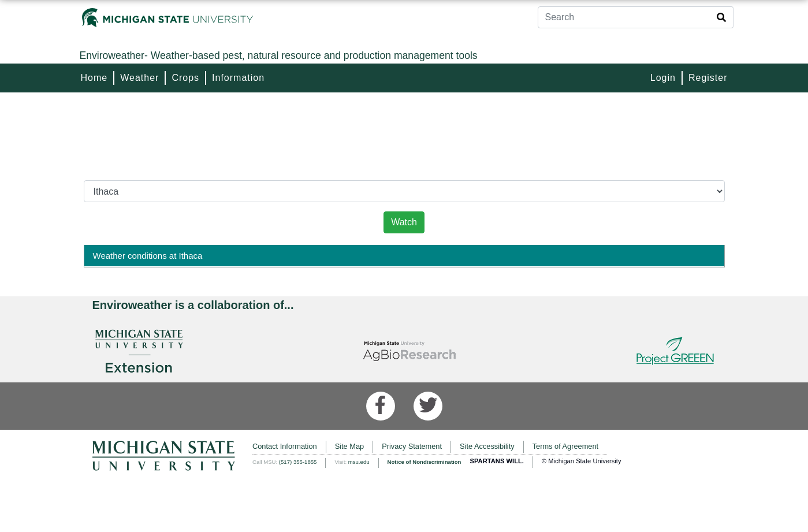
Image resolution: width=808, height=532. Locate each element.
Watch (404, 222)
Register (708, 78)
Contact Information (285, 446)
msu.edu (359, 462)
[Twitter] (428, 406)
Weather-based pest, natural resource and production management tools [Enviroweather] (279, 55)
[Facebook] (381, 406)
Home (94, 78)
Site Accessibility (487, 446)
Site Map (350, 446)
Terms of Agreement (566, 446)
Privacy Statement (412, 446)
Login (663, 78)
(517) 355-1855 (298, 462)
